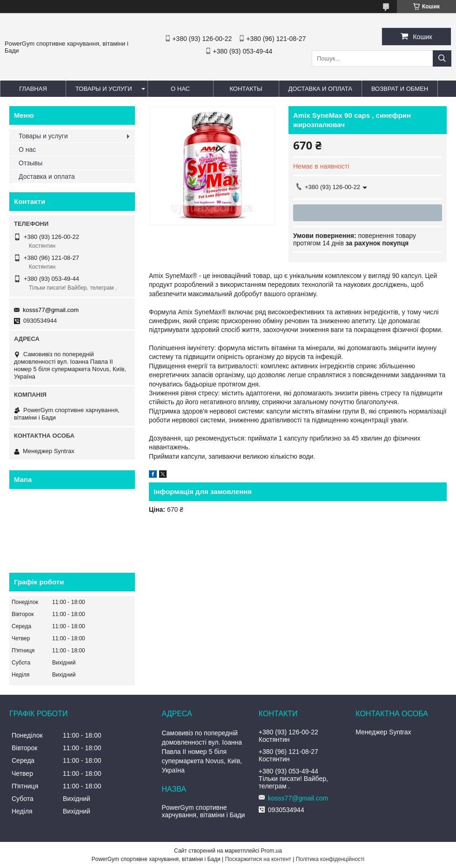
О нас (180, 89)
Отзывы (30, 163)
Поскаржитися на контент (258, 859)
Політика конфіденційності (330, 859)
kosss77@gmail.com (51, 310)
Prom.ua (272, 851)
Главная (33, 89)
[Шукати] (442, 58)
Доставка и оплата (320, 89)
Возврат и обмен (400, 89)
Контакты (246, 89)
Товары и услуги (104, 89)
